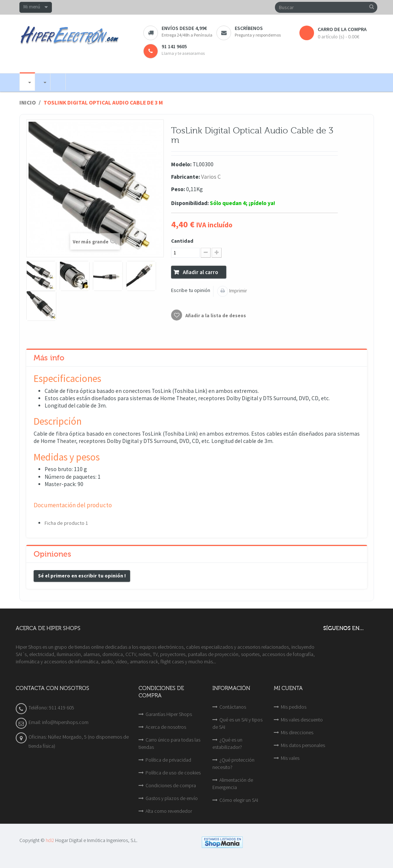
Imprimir (238, 291)
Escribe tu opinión (191, 290)
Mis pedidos (294, 707)
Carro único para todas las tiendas (169, 743)
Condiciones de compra (171, 785)
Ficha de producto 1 (66, 523)
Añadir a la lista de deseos (215, 316)
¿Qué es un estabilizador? (227, 743)
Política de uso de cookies (173, 773)
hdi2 (50, 840)
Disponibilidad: (190, 203)
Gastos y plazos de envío (172, 798)
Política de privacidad (168, 760)
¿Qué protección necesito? (233, 763)
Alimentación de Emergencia (233, 784)
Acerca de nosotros (166, 727)
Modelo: (181, 164)
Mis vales (290, 758)
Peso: (178, 189)
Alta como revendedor (169, 811)
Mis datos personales (303, 745)
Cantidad (182, 241)
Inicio (28, 103)
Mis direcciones (297, 732)
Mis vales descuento (302, 720)
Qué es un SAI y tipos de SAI (237, 723)
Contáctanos (233, 707)
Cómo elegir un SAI (239, 800)
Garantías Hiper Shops (169, 714)
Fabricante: (186, 177)
